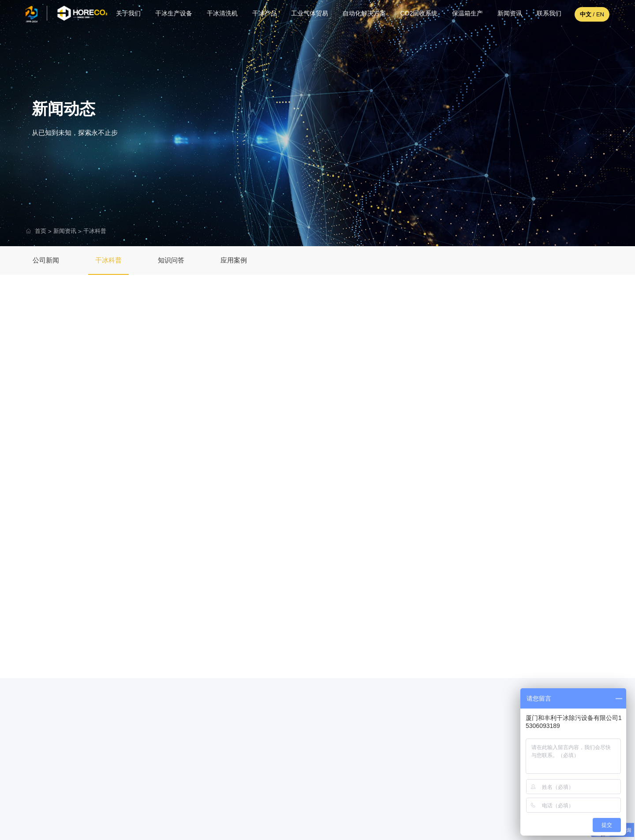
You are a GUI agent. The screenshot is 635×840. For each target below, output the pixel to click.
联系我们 (547, 14)
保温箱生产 (465, 14)
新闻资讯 (508, 14)
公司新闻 (46, 260)
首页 (41, 231)
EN (600, 14)
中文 (586, 14)
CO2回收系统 (417, 14)
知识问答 (171, 260)
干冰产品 (262, 14)
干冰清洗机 (220, 14)
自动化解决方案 (362, 14)
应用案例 (234, 260)
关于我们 (126, 14)
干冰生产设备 (172, 14)
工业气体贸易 (307, 14)
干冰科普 (95, 231)
